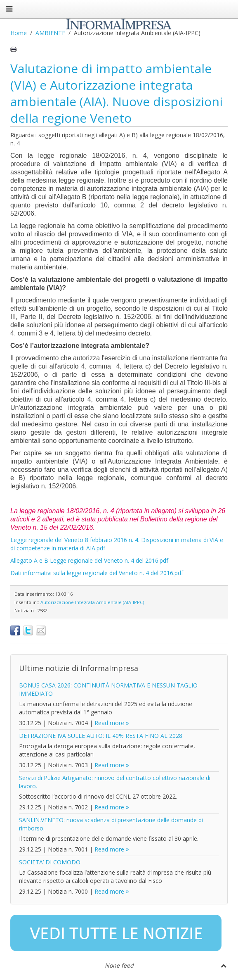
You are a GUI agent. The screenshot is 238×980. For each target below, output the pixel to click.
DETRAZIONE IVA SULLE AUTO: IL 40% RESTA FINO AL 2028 (101, 736)
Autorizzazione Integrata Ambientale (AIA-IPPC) (92, 602)
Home (19, 33)
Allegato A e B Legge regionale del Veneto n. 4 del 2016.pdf (89, 560)
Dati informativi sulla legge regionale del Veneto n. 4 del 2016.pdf (97, 573)
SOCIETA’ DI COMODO (50, 862)
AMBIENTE (50, 33)
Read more (109, 723)
